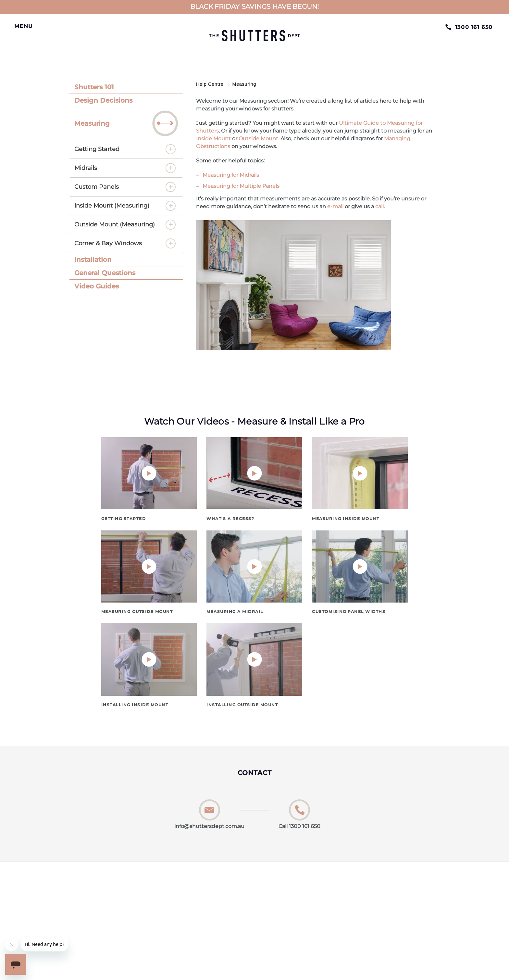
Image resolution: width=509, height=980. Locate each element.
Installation (93, 260)
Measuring (126, 123)
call (379, 206)
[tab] (126, 87)
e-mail (335, 206)
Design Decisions (103, 100)
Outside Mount (258, 139)
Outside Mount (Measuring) (115, 224)
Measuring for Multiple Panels (241, 186)
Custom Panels (97, 187)
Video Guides (97, 286)
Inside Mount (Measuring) (112, 206)
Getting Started (97, 149)
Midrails (86, 168)
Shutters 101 (94, 87)
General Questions (105, 273)
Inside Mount (213, 139)
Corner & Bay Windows (108, 243)
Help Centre (211, 84)
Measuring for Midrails (231, 175)
